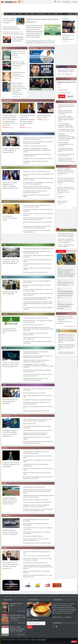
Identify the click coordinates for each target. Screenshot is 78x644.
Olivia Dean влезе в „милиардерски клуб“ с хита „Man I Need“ (38, 461)
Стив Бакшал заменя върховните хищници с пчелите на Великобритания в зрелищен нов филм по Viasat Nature (38, 303)
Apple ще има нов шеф (29, 424)
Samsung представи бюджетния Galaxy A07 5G (36, 411)
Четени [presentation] (61, 251)
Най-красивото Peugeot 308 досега (33, 536)
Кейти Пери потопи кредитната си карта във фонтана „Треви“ (38, 469)
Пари (4, 245)
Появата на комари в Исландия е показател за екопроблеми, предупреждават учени (36, 361)
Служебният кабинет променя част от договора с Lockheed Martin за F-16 (37, 155)
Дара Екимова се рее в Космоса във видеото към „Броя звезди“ (11, 464)
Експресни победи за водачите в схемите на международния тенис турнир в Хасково (10, 501)
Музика (5, 448)
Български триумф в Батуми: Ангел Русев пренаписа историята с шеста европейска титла (38, 510)
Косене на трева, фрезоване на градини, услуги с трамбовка (17, 629)
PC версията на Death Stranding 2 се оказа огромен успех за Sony (37, 342)
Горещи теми (71, 67)
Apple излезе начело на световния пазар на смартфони (10, 401)
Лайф (5, 548)
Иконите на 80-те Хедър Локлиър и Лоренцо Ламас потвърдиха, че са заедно (38, 559)
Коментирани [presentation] (71, 251)
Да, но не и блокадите (64, 93)
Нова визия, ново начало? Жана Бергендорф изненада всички (36, 465)
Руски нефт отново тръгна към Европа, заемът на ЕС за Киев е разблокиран (11, 261)
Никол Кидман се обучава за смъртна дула (35, 563)
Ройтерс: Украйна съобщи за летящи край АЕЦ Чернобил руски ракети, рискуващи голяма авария (37, 187)
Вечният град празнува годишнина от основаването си (38, 223)
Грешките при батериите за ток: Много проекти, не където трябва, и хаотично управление (37, 420)
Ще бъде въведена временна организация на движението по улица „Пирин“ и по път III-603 (40, 42)
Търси (30, 627)
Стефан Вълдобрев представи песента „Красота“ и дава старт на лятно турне (38, 478)
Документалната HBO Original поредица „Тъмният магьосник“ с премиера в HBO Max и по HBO (67, 347)
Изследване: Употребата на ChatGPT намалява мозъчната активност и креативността (10, 433)
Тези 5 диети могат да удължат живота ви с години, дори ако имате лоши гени (38, 375)
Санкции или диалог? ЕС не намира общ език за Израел (37, 196)
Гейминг (5, 314)
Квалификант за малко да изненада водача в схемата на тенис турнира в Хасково (38, 496)
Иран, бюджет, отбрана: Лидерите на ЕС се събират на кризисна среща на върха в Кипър (10, 185)
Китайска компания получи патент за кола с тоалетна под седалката (10, 532)
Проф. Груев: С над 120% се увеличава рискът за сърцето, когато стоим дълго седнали (66, 235)
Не (59, 87)
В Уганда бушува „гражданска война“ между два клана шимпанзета (37, 231)
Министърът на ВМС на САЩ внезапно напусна (37, 171)
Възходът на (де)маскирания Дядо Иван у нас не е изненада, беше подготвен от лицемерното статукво (66, 190)
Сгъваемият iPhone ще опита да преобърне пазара (37, 400)
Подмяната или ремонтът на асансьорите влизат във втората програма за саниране (38, 138)
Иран (60, 74)
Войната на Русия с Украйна (66, 70)
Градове (56, 14)
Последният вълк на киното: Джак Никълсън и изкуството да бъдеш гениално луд (11, 565)
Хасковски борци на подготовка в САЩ (34, 487)
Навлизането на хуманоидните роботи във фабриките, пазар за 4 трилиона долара (35, 434)
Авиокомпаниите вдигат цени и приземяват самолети (38, 249)
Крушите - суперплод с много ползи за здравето (66, 246)
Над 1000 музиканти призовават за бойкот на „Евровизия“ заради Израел (36, 452)
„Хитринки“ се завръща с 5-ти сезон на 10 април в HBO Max (66, 353)
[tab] (61, 252)
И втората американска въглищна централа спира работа (37, 260)
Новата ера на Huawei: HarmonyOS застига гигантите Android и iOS (38, 390)
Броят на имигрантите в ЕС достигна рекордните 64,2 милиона (38, 175)
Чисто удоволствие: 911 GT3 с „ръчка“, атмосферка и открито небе (38, 528)
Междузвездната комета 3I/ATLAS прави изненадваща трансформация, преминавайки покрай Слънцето (38, 366)
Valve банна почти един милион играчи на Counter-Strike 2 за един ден (37, 338)
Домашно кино (71, 331)
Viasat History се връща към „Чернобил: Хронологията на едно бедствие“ (38, 294)
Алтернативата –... (36, 88)
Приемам (74, 642)
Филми (5, 277)
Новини (27, 14)
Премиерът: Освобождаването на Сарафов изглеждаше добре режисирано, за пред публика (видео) (37, 150)
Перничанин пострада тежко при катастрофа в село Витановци (19, 64)
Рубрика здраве (70, 230)
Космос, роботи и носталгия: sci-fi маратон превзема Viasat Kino (38, 308)
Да (59, 84)
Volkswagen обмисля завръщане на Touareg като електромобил (37, 533)
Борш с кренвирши (33, 619)
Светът (5, 168)
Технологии (7, 416)
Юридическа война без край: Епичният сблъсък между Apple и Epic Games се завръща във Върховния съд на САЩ (38, 329)
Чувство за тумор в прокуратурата (63, 202)
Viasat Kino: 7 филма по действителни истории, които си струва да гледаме (38, 290)
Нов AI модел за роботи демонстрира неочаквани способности (37, 427)
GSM (4, 385)
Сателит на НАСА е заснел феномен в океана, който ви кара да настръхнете (11, 364)
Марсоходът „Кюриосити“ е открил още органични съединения (38, 210)
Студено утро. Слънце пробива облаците (35, 146)
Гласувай (62, 96)
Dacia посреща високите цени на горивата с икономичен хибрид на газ (36, 539)
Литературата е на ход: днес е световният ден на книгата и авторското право (68, 39)
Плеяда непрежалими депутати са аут (44, 116)
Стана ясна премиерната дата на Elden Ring (35, 318)
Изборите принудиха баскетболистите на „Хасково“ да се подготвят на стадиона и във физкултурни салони (38, 491)
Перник (5, 48)
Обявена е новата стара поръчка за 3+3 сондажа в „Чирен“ (37, 269)
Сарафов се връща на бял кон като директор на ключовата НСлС (11, 150)
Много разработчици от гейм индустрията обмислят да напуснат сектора (38, 321)
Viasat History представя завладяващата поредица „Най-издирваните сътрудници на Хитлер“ (38, 298)
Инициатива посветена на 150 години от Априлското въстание (18, 74)
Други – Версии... (35, 75)
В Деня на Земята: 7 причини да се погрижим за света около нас (38, 214)
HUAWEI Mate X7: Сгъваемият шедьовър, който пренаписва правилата (36, 403)
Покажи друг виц (70, 326)
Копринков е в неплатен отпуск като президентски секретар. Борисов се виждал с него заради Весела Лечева (28, 120)
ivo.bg (74, 208)
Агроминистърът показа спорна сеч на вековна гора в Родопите (38, 256)
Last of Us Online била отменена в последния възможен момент (36, 334)
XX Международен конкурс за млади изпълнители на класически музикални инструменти (18, 42)
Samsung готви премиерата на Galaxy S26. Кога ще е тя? (38, 407)
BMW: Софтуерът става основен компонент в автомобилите (36, 524)
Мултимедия (34, 48)
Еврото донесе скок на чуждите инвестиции (35, 272)
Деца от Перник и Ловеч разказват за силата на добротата (19, 53)
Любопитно (7, 201)
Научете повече (42, 640)
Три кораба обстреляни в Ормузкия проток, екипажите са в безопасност (35, 192)
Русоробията (61, 197)
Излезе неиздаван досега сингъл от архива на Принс (37, 473)
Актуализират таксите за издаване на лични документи (36, 162)
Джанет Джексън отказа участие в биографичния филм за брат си (37, 282)
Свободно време (41, 14)
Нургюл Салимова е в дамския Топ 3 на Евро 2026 (37, 502)
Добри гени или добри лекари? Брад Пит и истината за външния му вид (38, 576)
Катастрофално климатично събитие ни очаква (10, 218)
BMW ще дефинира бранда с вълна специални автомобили (36, 520)
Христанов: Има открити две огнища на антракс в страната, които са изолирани (38, 143)
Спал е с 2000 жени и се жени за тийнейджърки (36, 556)
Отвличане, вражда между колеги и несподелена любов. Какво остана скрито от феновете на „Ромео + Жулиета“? (38, 567)
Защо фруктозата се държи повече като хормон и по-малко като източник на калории (38, 357)
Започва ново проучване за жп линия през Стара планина (37, 265)
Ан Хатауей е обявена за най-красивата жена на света (37, 552)
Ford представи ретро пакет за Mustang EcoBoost (37, 543)
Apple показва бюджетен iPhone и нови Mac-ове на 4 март (38, 396)
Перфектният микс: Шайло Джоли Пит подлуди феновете (36, 572)
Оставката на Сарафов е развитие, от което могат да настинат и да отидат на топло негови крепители (66, 171)
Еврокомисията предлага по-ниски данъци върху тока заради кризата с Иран (37, 252)
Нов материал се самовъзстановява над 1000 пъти (38, 430)
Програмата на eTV (47, 48)
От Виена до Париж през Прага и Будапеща (10, 293)
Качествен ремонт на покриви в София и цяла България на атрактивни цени (18, 618)
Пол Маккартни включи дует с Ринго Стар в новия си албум (38, 457)
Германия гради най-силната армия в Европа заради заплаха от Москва (38, 179)
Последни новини (69, 102)
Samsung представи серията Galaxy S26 (34, 393)
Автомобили (7, 516)
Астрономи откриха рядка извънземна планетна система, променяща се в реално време (37, 227)
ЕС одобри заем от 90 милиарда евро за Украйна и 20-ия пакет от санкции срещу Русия (38, 183)
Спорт (5, 483)
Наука (5, 348)
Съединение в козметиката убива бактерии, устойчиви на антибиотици (36, 353)
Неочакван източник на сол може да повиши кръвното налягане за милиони (36, 379)
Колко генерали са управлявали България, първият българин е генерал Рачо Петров (38, 219)
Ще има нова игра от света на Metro (33, 325)
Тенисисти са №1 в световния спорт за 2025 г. (36, 500)
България (5, 127)
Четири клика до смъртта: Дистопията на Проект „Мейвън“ (37, 438)
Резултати (70, 96)
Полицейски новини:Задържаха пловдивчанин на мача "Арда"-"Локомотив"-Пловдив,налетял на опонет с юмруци (67, 137)
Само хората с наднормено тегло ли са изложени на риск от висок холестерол (66, 241)
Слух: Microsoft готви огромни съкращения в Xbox (10, 331)
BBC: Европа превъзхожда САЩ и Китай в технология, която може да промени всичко (38, 442)
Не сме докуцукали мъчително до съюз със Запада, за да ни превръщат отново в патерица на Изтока (66, 180)
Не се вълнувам (62, 90)
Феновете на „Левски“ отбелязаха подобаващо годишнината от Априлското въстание (36, 506)
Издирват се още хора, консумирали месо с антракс (38, 158)
